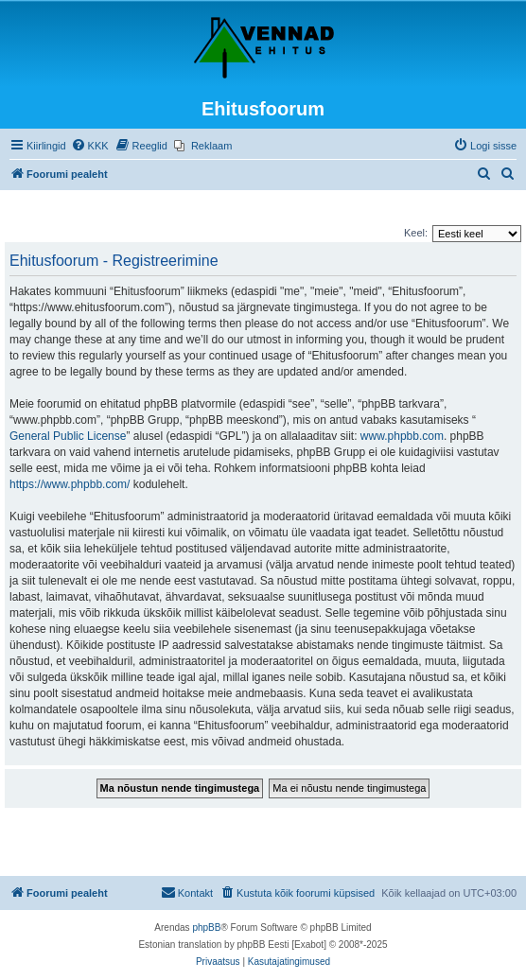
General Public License (68, 436)
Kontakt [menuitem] (187, 892)
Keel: (416, 233)
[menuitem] (90, 146)
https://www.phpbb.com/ (70, 484)
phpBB (206, 927)
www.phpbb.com (402, 436)
